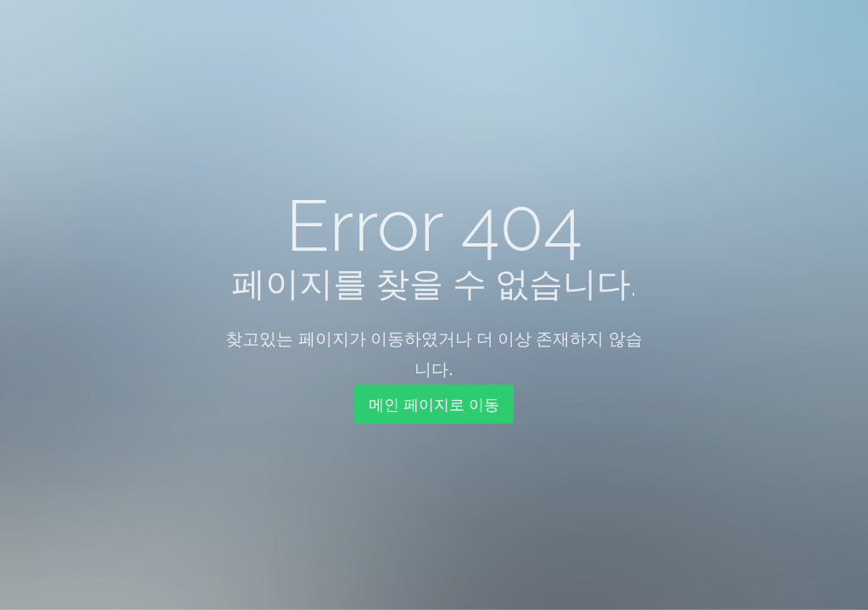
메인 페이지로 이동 (434, 404)
